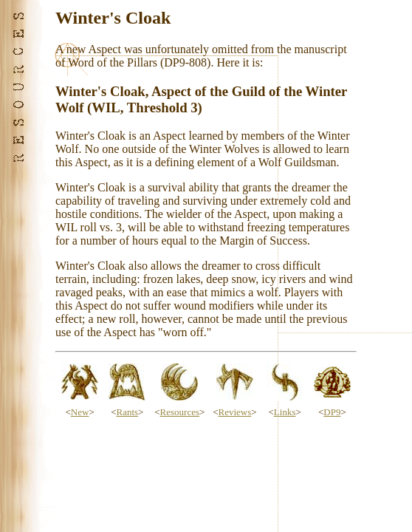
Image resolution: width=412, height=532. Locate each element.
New (80, 412)
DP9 (332, 412)
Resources (180, 412)
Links (285, 412)
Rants (127, 412)
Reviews (235, 412)
